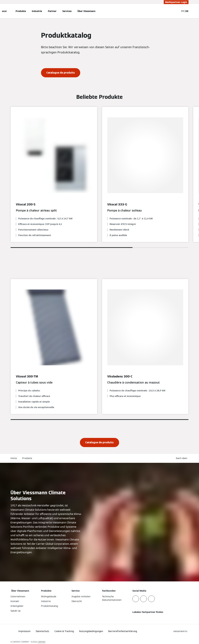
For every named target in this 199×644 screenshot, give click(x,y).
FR (183, 11)
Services (67, 11)
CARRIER (42, 642)
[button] (182, 458)
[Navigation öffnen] (4, 11)
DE (187, 11)
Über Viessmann (86, 11)
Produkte (21, 11)
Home (14, 458)
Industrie (37, 11)
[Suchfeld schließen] (176, 11)
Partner (52, 11)
